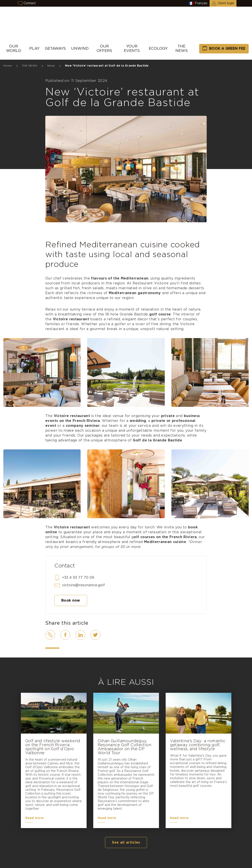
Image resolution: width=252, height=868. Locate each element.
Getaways (55, 48)
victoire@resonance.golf (83, 585)
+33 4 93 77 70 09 (78, 578)
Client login (226, 3)
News (51, 66)
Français (201, 3)
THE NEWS (182, 48)
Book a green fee (227, 49)
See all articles (126, 842)
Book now (71, 600)
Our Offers (104, 48)
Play (34, 48)
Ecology (158, 48)
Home (8, 66)
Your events (132, 48)
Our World (14, 48)
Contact (30, 3)
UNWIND (80, 48)
